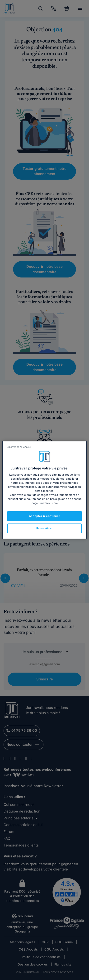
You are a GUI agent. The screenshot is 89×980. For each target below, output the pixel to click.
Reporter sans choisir (19, 447)
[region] (44, 490)
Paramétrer (45, 528)
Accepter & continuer (44, 516)
